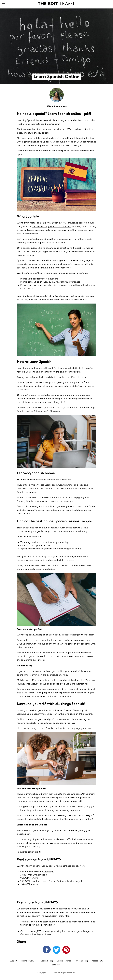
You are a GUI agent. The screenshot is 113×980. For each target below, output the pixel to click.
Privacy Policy (81, 961)
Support (14, 961)
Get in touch (27, 934)
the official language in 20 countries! (51, 227)
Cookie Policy (47, 961)
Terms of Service (29, 961)
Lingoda (79, 881)
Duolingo (49, 872)
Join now (25, 922)
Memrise (34, 884)
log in (37, 922)
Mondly (34, 878)
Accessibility (97, 961)
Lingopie (43, 875)
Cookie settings (64, 961)
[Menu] (4, 4)
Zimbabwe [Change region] (57, 965)
